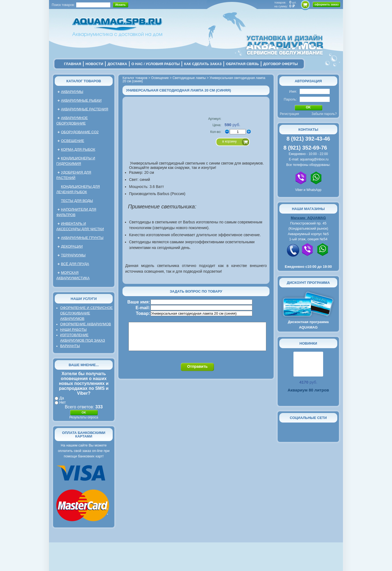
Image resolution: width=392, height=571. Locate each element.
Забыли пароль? (324, 114)
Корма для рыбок (78, 149)
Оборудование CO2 (80, 132)
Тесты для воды (77, 201)
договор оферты (281, 64)
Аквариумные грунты (82, 238)
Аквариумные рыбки (81, 100)
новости (94, 64)
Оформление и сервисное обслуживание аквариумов (86, 313)
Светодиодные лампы (189, 78)
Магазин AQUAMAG (308, 218)
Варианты (70, 346)
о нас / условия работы (156, 64)
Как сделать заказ (203, 64)
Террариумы (73, 255)
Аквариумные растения (85, 109)
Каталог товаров (84, 81)
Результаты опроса (84, 417)
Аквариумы (72, 92)
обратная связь (242, 64)
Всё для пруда (75, 264)
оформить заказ (326, 4)
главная (73, 64)
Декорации (72, 246)
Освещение (73, 141)
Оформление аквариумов (86, 324)
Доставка (117, 64)
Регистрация (289, 114)
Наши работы (73, 329)
